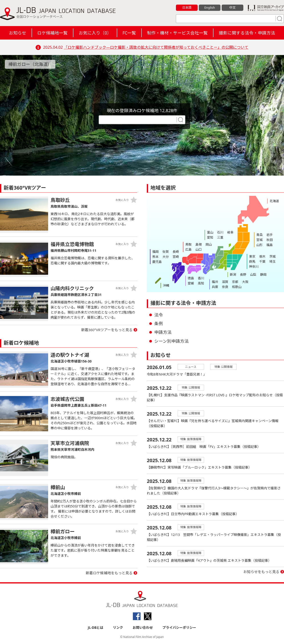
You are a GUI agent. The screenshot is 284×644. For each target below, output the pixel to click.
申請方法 (163, 332)
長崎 (176, 252)
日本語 (187, 7)
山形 (259, 245)
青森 (259, 235)
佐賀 (166, 252)
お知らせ (18, 33)
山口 (199, 249)
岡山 (209, 244)
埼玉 (272, 261)
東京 (252, 256)
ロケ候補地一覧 (52, 33)
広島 (188, 249)
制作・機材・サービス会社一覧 (177, 33)
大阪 (245, 282)
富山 (210, 232)
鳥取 (188, 244)
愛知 (210, 237)
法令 (159, 315)
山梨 (253, 274)
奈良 (225, 287)
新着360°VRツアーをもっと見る (107, 330)
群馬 (252, 261)
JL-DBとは (96, 627)
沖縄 (166, 285)
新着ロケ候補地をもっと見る (109, 573)
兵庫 (215, 287)
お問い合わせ (143, 627)
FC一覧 (129, 33)
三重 (220, 237)
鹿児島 (157, 262)
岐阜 (230, 232)
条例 (159, 323)
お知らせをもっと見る (261, 572)
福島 (270, 245)
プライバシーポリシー (179, 627)
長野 (243, 274)
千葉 (262, 261)
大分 (166, 257)
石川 (220, 232)
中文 (232, 7)
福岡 (155, 252)
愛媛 (191, 283)
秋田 (270, 240)
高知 (201, 283)
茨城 (272, 256)
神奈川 (254, 267)
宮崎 (176, 257)
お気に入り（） (95, 33)
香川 (201, 278)
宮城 (259, 240)
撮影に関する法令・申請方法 (247, 33)
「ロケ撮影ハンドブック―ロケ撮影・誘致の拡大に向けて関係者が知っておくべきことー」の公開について (156, 47)
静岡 (263, 274)
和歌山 (237, 287)
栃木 (262, 256)
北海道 (274, 201)
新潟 (233, 274)
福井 (215, 282)
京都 (235, 282)
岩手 (270, 235)
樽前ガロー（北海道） (30, 64)
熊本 (155, 257)
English (210, 7)
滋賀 (225, 282)
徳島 (191, 278)
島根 (199, 244)
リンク (118, 627)
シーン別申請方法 (171, 341)
